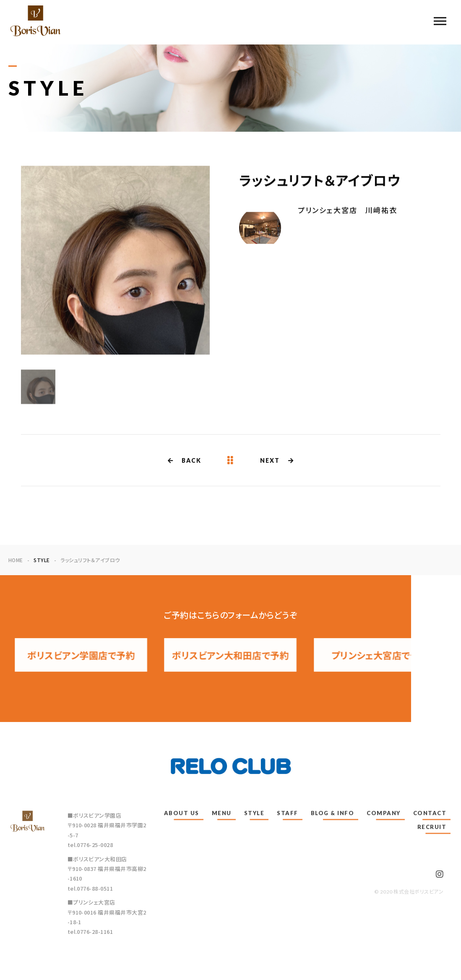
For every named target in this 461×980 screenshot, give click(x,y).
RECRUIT (432, 827)
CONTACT (430, 813)
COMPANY (384, 813)
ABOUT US (182, 813)
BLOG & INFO (333, 813)
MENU (222, 813)
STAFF (288, 813)
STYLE (254, 813)
